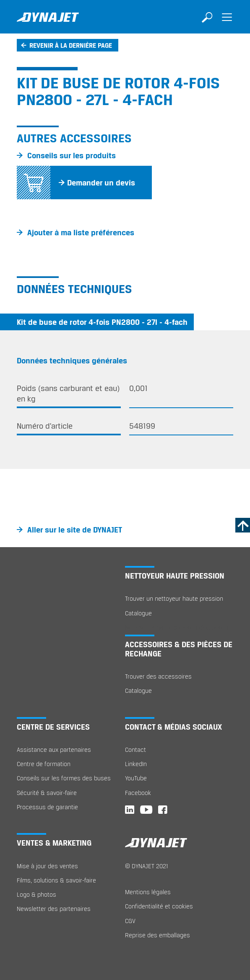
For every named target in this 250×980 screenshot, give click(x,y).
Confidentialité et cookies (159, 906)
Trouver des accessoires (158, 676)
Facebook (138, 793)
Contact (135, 750)
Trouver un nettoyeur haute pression (174, 598)
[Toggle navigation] (227, 23)
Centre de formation (44, 764)
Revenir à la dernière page (71, 45)
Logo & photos (36, 894)
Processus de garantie (47, 807)
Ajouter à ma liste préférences (81, 232)
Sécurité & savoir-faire (47, 793)
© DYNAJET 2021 (147, 866)
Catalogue (138, 613)
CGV (130, 921)
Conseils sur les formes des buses (64, 778)
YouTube (136, 778)
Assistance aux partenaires (54, 750)
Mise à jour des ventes (47, 866)
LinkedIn (136, 764)
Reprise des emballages (158, 935)
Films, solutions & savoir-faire (56, 880)
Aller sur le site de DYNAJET (75, 530)
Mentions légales (148, 892)
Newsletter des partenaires (54, 909)
